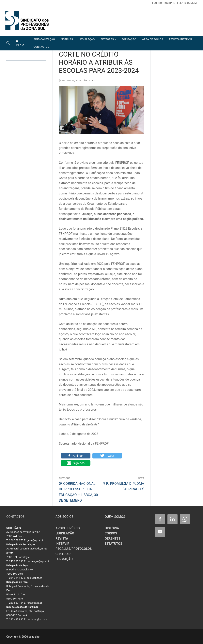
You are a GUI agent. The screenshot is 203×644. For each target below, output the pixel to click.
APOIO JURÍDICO (68, 528)
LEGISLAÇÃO (65, 533)
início (20, 43)
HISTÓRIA (112, 528)
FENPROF (158, 3)
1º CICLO (91, 80)
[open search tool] (8, 43)
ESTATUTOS (113, 544)
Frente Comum (187, 3)
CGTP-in (170, 3)
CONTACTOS (15, 517)
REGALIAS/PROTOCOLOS (74, 549)
